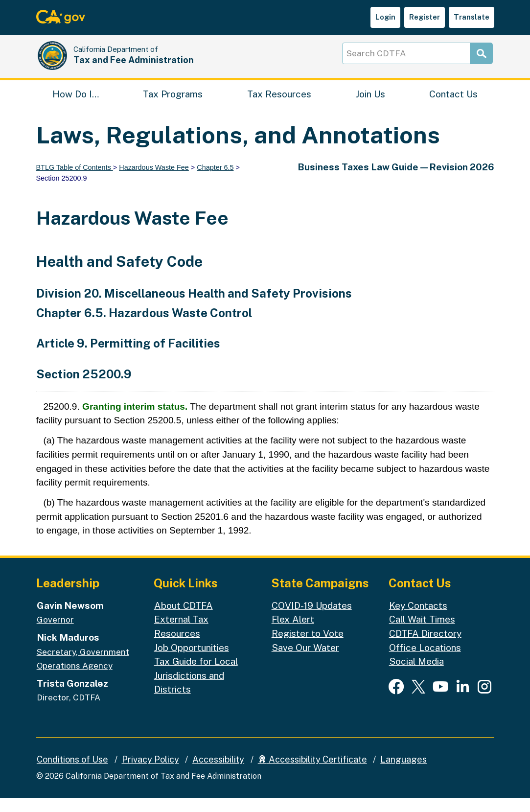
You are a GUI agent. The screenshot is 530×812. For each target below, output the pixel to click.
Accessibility (218, 773)
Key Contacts (418, 619)
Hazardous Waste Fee (154, 182)
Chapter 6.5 (215, 182)
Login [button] (385, 17)
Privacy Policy (150, 773)
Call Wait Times (422, 633)
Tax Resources (279, 105)
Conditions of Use (72, 773)
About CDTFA (184, 619)
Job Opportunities (192, 661)
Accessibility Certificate (312, 773)
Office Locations (425, 661)
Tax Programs (173, 105)
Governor (55, 634)
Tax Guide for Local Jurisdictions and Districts (196, 689)
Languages (403, 773)
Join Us (370, 105)
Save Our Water (305, 661)
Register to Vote (308, 648)
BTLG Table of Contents (75, 182)
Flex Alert (293, 633)
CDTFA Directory (425, 648)
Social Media (416, 675)
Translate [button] (472, 17)
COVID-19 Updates (312, 619)
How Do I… (76, 105)
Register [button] (425, 17)
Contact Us (453, 105)
